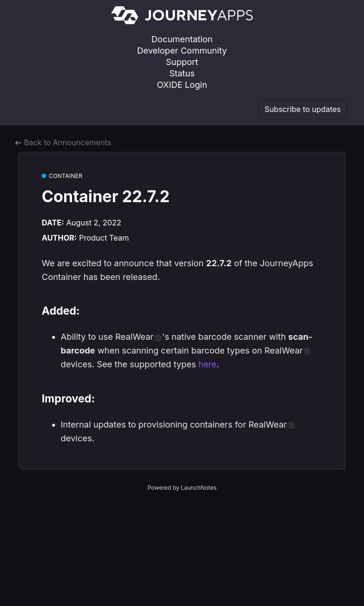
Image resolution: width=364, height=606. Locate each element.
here (208, 364)
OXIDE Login (182, 85)
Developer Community (182, 51)
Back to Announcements (63, 142)
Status (182, 73)
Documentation (182, 39)
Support (182, 62)
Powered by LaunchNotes (182, 488)
